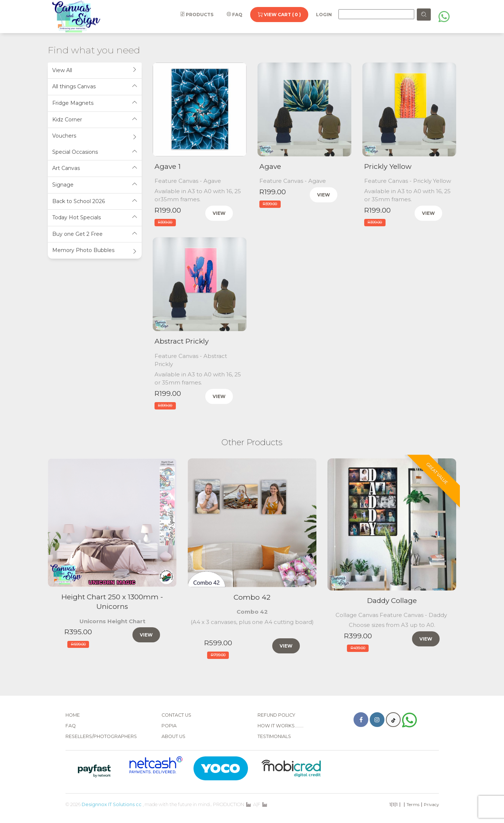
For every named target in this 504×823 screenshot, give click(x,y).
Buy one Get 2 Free (95, 234)
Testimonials (274, 736)
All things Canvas (95, 87)
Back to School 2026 (95, 201)
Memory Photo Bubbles (95, 250)
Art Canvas (95, 168)
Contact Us (176, 715)
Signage (95, 185)
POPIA (169, 726)
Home (73, 715)
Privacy (431, 805)
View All (95, 70)
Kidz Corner (95, 120)
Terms (413, 805)
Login (324, 15)
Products (197, 15)
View (219, 213)
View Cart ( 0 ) (279, 15)
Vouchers (95, 136)
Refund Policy (276, 715)
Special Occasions (95, 152)
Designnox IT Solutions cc (112, 804)
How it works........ (281, 726)
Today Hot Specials (95, 218)
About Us (173, 736)
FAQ (235, 15)
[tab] (95, 71)
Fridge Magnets (95, 103)
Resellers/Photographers (101, 736)
